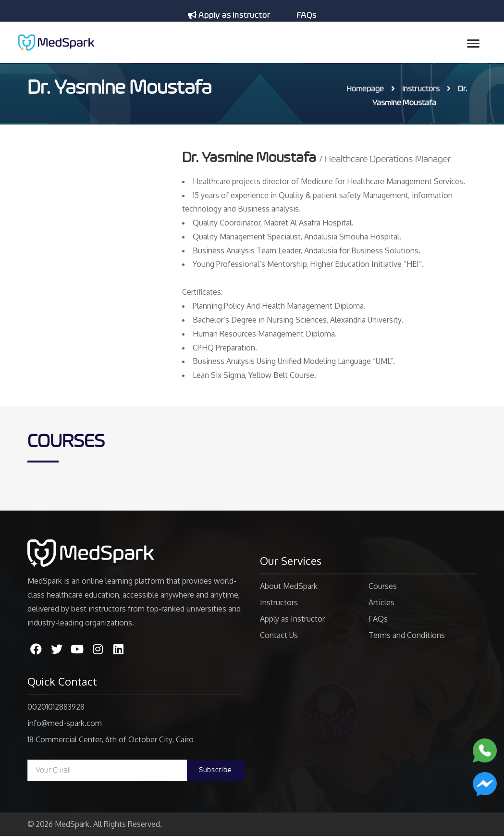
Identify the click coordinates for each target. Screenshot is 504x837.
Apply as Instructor (229, 15)
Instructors (421, 89)
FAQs (306, 15)
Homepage (365, 89)
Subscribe (215, 772)
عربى (304, 35)
